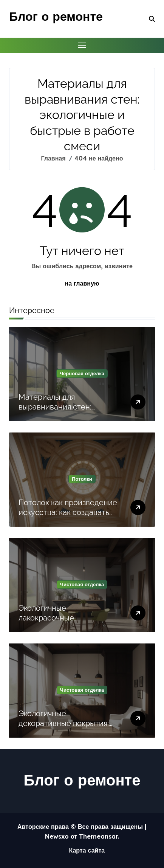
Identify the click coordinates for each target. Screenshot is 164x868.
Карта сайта (87, 850)
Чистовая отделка (82, 584)
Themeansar (98, 836)
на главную (82, 283)
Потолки (82, 479)
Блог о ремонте (56, 16)
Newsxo (57, 836)
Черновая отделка (82, 373)
